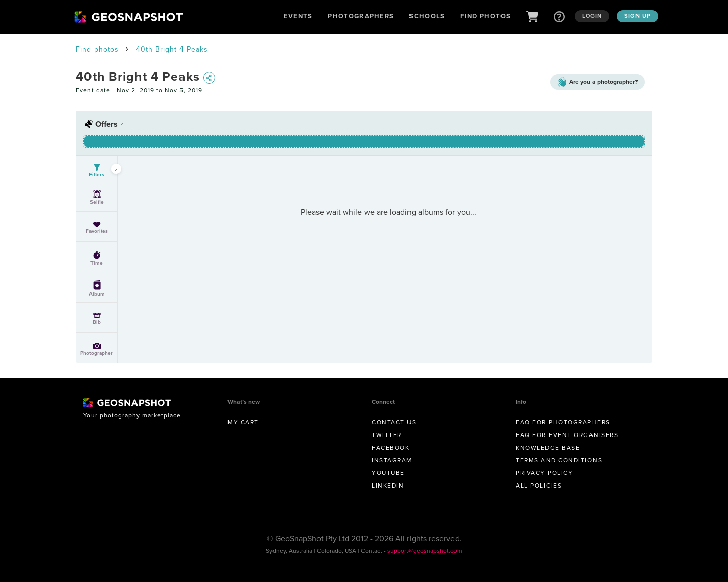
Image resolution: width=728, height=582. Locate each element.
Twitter (387, 435)
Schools (427, 16)
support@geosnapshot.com (425, 551)
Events (298, 16)
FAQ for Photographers (563, 422)
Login (592, 16)
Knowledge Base (548, 448)
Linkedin (388, 486)
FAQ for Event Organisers (567, 435)
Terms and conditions (559, 460)
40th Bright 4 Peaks (172, 49)
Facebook (391, 448)
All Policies (539, 486)
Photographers (361, 16)
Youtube (388, 473)
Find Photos (485, 16)
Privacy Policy (544, 473)
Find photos (97, 49)
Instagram (392, 460)
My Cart (243, 422)
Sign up (638, 16)
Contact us (394, 422)
